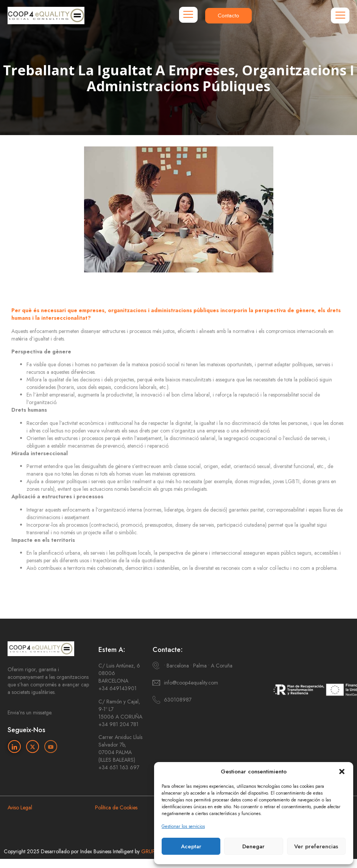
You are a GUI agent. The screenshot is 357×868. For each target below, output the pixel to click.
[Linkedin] (14, 747)
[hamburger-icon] (188, 15)
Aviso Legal (20, 807)
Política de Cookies (116, 807)
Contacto (228, 16)
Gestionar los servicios (183, 826)
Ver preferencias (316, 846)
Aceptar (191, 846)
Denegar (253, 846)
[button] (342, 772)
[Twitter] (33, 747)
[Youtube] (51, 747)
